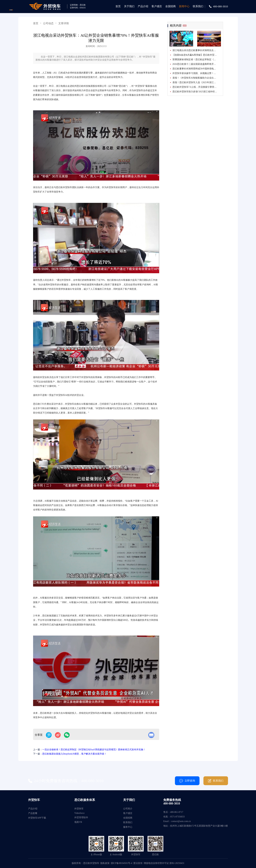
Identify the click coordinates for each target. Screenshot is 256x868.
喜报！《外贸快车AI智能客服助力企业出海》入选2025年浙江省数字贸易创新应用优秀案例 (197, 78)
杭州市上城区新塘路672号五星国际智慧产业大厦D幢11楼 (199, 826)
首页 (118, 6)
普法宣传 (138, 863)
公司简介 (128, 809)
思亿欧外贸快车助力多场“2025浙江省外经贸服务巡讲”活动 (197, 92)
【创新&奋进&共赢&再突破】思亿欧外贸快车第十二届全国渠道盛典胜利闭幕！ (197, 55)
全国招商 (171, 6)
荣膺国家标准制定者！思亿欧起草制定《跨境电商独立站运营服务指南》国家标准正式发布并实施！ (197, 60)
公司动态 (48, 23)
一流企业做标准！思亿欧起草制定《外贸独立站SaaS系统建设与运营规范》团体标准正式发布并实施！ (94, 750)
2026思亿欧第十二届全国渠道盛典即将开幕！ (195, 64)
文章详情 (64, 23)
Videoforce (79, 813)
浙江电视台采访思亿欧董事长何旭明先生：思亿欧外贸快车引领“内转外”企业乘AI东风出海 (197, 50)
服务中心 (128, 827)
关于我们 (129, 6)
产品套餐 (33, 813)
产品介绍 (143, 6)
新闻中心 (184, 6)
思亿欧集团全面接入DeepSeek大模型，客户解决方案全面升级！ (74, 754)
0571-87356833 (177, 817)
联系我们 (198, 6)
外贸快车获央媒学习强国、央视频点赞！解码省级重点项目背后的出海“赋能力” (197, 73)
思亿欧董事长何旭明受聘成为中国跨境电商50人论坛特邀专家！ (197, 69)
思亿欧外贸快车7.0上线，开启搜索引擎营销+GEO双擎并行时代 (197, 87)
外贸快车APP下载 (37, 818)
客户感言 (157, 6)
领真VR (78, 822)
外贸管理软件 (81, 817)
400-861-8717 (177, 812)
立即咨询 (187, 781)
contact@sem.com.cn (181, 821)
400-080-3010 (221, 6)
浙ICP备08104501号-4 (121, 863)
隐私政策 (105, 863)
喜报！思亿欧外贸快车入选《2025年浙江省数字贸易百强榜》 (197, 82)
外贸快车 (79, 809)
